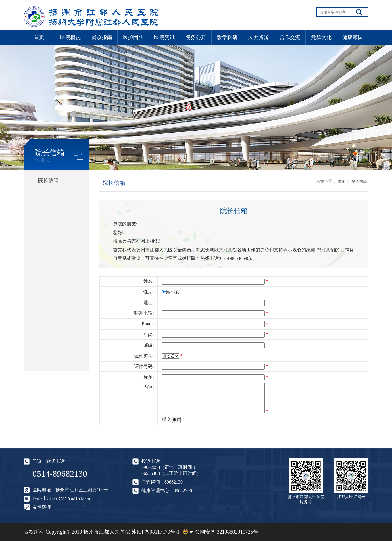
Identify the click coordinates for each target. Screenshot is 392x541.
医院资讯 (164, 37)
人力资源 (259, 37)
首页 (39, 37)
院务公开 (196, 37)
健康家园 (353, 37)
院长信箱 (48, 180)
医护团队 (133, 37)
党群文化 (321, 37)
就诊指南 (102, 37)
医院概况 (70, 37)
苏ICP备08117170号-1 (155, 532)
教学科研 (227, 37)
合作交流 (290, 37)
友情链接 (42, 507)
